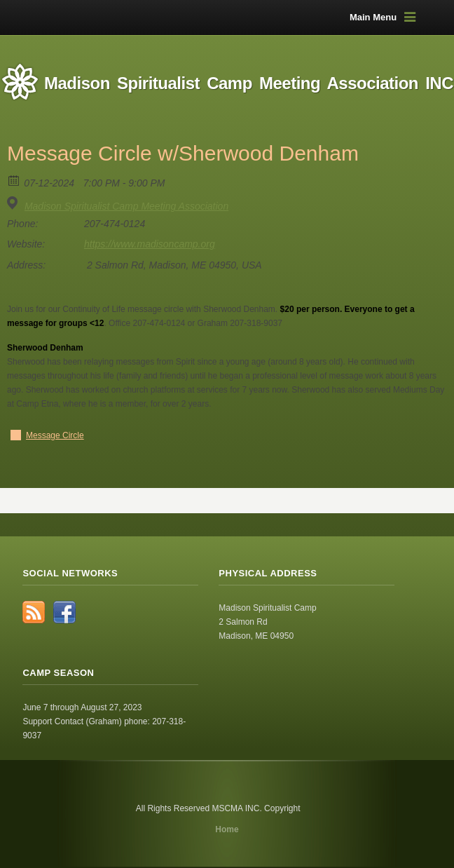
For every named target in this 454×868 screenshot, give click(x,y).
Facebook (64, 612)
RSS (34, 612)
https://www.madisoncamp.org (150, 244)
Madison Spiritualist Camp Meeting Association (126, 206)
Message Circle (55, 435)
